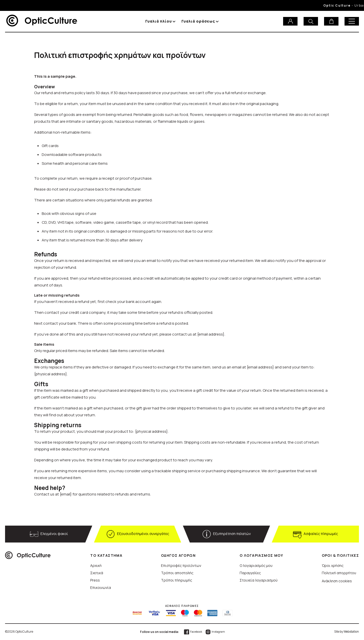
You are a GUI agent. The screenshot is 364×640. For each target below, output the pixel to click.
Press (95, 580)
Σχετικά (97, 573)
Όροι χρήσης (333, 565)
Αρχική (96, 565)
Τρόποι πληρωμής (177, 580)
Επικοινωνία (101, 587)
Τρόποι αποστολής (177, 573)
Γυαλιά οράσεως (198, 21)
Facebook (193, 632)
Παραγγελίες (250, 573)
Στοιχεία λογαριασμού (259, 580)
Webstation (351, 632)
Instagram (215, 632)
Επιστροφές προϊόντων (181, 565)
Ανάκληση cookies (337, 581)
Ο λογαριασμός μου (256, 565)
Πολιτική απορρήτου (339, 573)
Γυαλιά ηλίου (159, 21)
